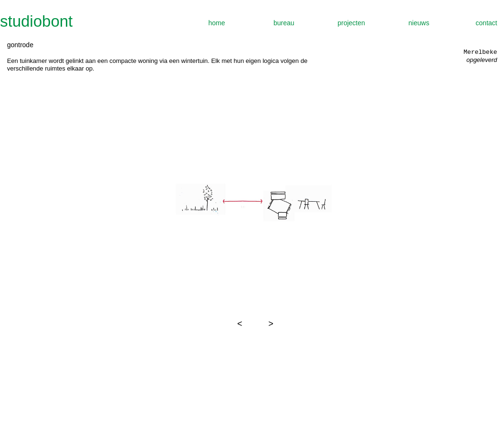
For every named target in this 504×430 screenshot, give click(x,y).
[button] (240, 324)
